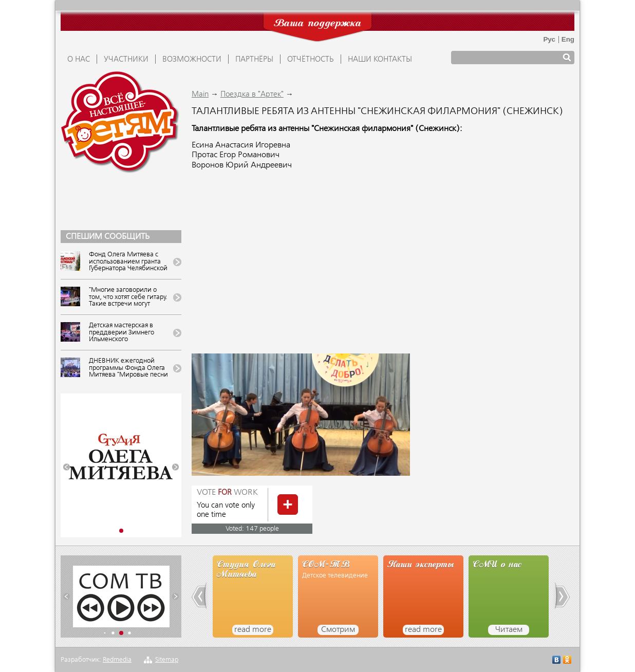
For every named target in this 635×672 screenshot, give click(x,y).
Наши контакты (380, 60)
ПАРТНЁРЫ (254, 60)
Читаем (509, 630)
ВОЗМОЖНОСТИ (192, 60)
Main (200, 95)
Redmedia (117, 660)
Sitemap (167, 660)
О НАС (79, 60)
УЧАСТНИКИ (126, 60)
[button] (67, 467)
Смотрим (338, 630)
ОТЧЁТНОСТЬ (311, 60)
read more (253, 630)
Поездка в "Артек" (252, 95)
